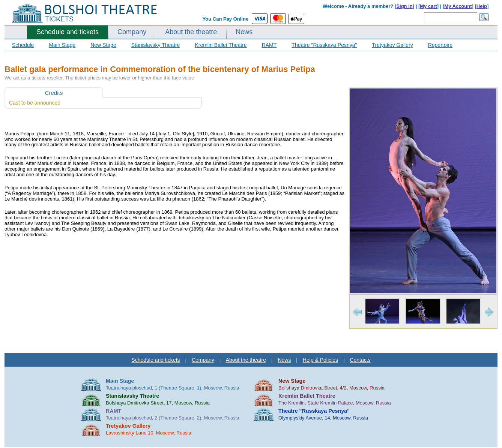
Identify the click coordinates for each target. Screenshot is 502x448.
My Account (458, 6)
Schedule (23, 45)
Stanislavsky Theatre (156, 45)
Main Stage (62, 45)
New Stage (103, 45)
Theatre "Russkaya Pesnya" (324, 45)
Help (482, 6)
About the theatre (191, 32)
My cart (428, 6)
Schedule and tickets (68, 32)
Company (132, 32)
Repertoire (440, 45)
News (244, 32)
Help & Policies (320, 360)
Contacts (360, 360)
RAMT (269, 45)
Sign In (404, 6)
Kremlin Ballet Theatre (221, 45)
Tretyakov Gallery (392, 45)
